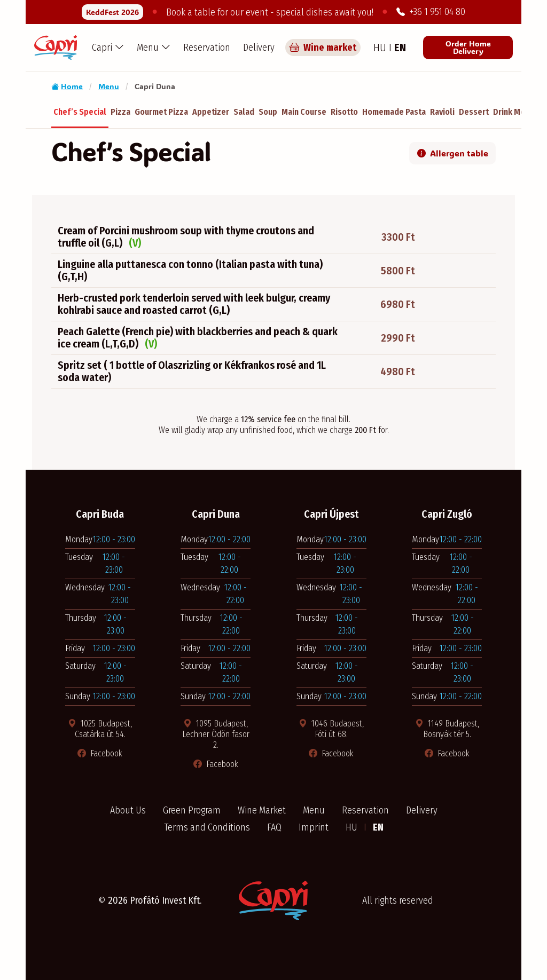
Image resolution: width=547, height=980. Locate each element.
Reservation (207, 48)
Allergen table (453, 153)
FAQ (274, 827)
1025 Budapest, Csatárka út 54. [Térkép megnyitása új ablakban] (100, 729)
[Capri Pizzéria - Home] (56, 48)
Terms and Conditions (207, 827)
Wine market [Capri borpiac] (323, 48)
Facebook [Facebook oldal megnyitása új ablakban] (100, 753)
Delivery (259, 48)
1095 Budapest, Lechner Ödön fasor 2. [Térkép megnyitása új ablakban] (216, 734)
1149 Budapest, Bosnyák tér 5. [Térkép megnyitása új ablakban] (447, 729)
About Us (128, 810)
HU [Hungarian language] (381, 48)
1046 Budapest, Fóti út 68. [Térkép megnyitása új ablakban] (331, 729)
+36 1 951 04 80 (431, 12)
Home (67, 86)
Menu (109, 86)
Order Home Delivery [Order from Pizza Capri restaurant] (468, 47)
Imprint (314, 827)
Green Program (192, 810)
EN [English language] (400, 48)
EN (378, 827)
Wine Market (262, 810)
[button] (108, 48)
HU (353, 827)
